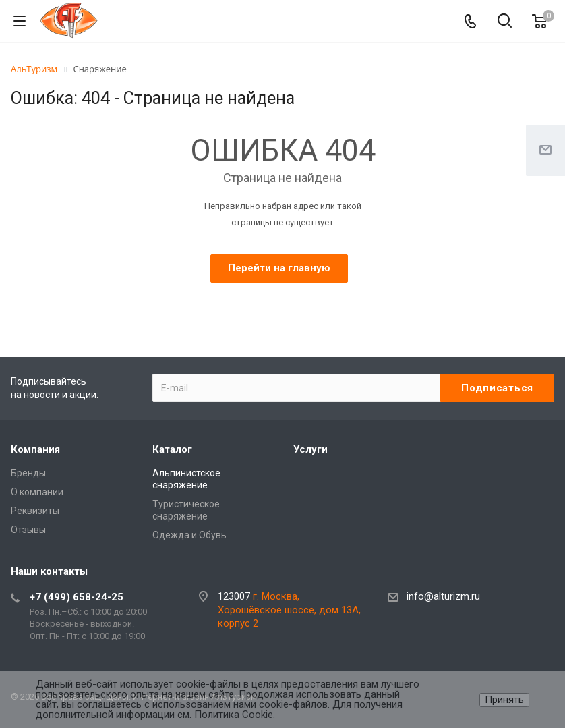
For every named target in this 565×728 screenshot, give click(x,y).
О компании (37, 492)
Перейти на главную (279, 268)
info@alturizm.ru (443, 597)
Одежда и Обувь (189, 535)
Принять (504, 700)
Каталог (172, 449)
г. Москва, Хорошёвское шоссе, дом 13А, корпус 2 (289, 610)
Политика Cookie (234, 715)
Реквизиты (35, 511)
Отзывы (28, 530)
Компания (35, 449)
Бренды (28, 473)
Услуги (310, 449)
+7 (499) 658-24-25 (77, 597)
